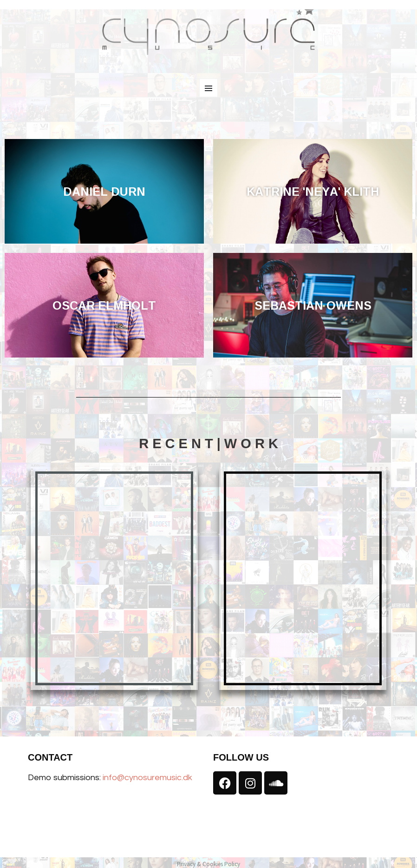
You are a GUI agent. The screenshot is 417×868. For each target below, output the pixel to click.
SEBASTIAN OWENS (313, 305)
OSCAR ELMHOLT (104, 305)
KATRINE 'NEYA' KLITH (313, 191)
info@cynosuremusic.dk (147, 778)
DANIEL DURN (104, 191)
